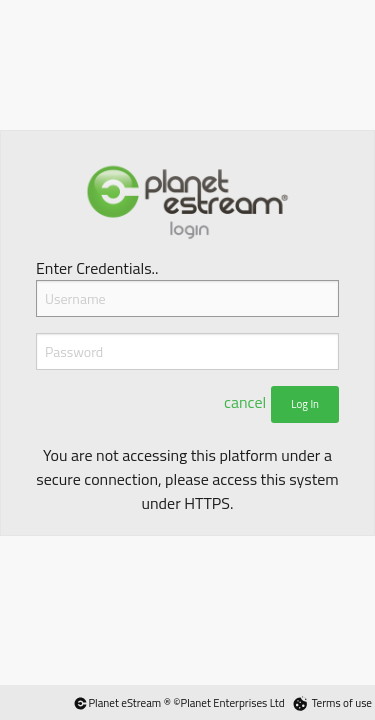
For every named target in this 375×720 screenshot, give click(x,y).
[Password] (187, 351)
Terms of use (342, 702)
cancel (245, 402)
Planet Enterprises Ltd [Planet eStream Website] (233, 702)
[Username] (187, 298)
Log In (305, 404)
